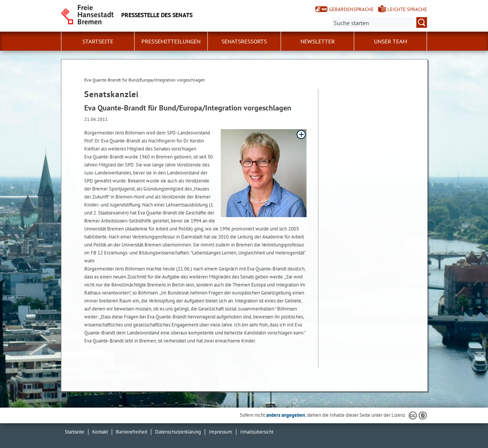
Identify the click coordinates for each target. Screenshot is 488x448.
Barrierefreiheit (132, 432)
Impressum (221, 432)
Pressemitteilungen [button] (171, 42)
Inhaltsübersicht (257, 432)
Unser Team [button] (391, 42)
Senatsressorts (244, 42)
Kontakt (100, 432)
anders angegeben (286, 415)
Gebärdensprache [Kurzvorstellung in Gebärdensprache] (351, 9)
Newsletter (318, 42)
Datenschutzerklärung (178, 432)
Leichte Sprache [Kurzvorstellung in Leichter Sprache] (407, 9)
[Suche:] (379, 22)
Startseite (98, 42)
